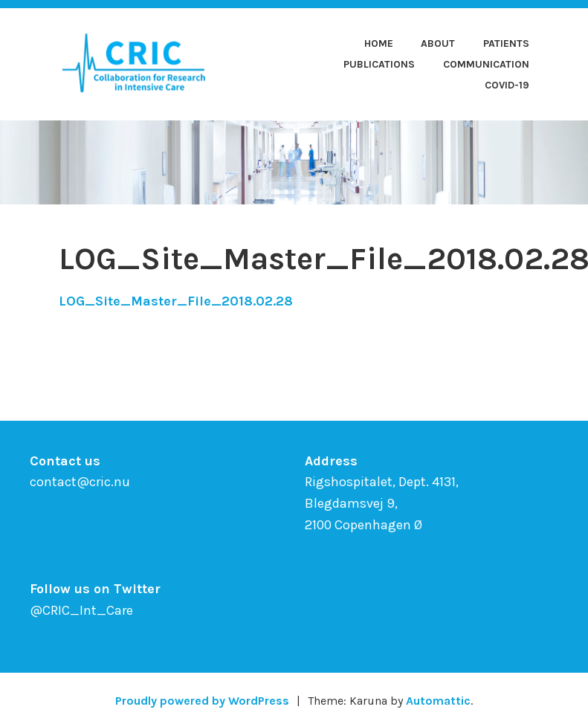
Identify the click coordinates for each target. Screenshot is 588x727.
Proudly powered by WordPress (202, 701)
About (438, 43)
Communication (486, 64)
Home (379, 43)
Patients (506, 43)
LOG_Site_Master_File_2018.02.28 (176, 301)
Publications (379, 64)
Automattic (438, 701)
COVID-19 (507, 85)
